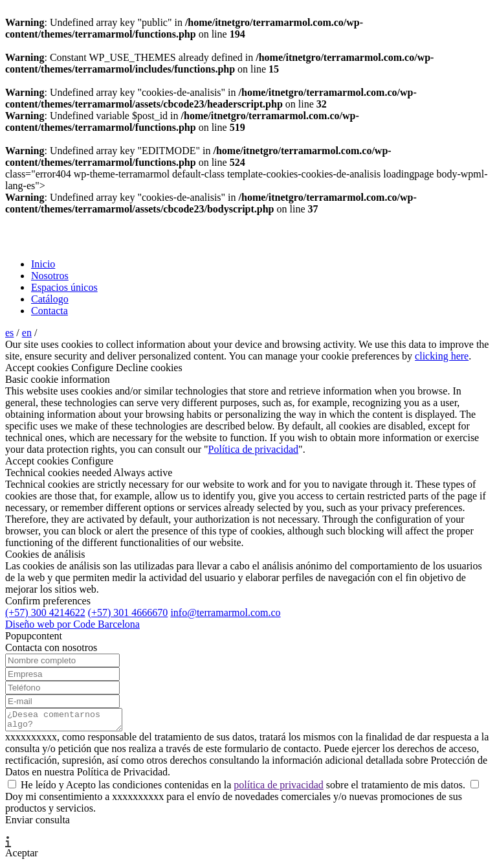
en (27, 333)
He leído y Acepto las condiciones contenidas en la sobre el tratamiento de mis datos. (238, 789)
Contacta (50, 311)
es (9, 333)
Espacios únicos (64, 287)
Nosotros (50, 276)
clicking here (442, 356)
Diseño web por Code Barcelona (72, 624)
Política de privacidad (254, 449)
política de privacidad (279, 789)
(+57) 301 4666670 (128, 612)
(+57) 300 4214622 (45, 612)
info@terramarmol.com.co (225, 612)
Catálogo (50, 299)
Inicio (43, 264)
